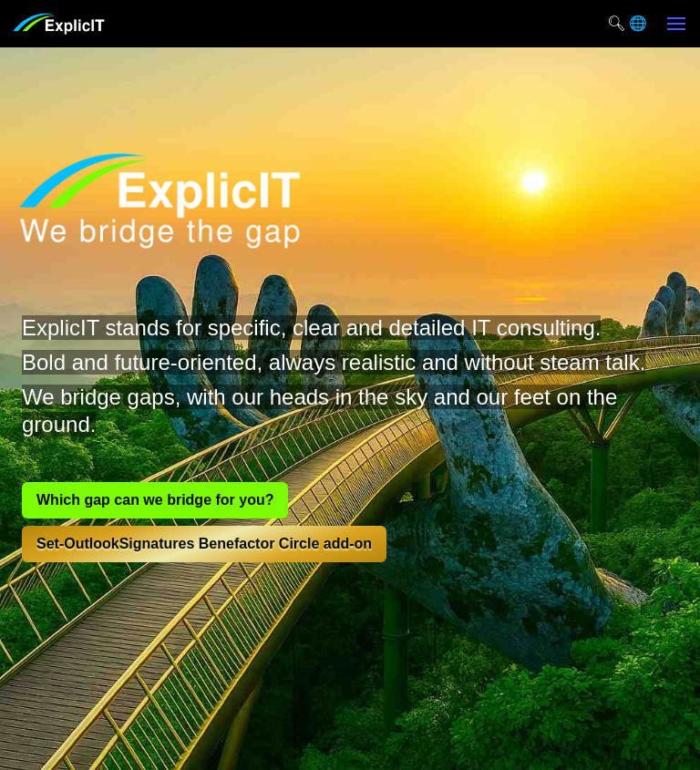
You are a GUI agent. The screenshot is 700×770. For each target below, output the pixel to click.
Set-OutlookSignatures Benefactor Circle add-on (204, 544)
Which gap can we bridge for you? (155, 500)
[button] (676, 24)
